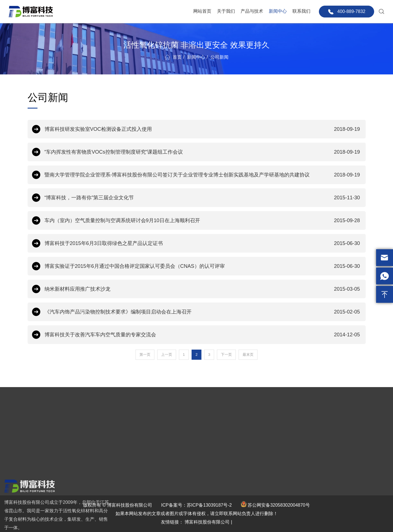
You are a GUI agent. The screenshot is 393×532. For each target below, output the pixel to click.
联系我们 (301, 11)
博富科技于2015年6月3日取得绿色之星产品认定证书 (202, 243)
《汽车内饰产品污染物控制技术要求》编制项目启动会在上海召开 (202, 312)
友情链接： (172, 522)
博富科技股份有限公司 (207, 522)
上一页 (167, 355)
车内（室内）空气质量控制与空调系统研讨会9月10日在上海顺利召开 (202, 220)
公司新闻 (219, 57)
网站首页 (202, 11)
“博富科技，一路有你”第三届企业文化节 (202, 198)
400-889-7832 (347, 12)
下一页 (226, 355)
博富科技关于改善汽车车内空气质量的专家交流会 (202, 335)
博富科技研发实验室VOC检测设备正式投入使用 (202, 129)
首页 (177, 57)
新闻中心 (278, 11)
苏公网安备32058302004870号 (279, 505)
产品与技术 (252, 11)
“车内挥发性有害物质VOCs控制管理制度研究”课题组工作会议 (202, 152)
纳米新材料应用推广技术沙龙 (202, 289)
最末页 (248, 355)
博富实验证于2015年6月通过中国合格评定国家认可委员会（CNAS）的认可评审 (202, 266)
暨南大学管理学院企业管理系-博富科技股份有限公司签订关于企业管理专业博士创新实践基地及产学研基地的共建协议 (202, 175)
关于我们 (226, 11)
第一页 (145, 355)
